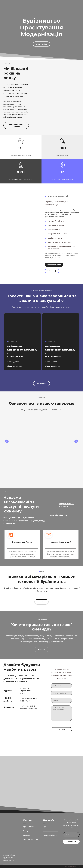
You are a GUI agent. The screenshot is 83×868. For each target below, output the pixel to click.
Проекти (27, 835)
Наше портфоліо (50, 835)
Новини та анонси (50, 831)
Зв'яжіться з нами (31, 839)
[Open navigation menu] (77, 6)
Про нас (46, 827)
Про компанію (29, 827)
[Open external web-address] (12, 766)
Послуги (26, 831)
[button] (41, 44)
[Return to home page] (11, 6)
